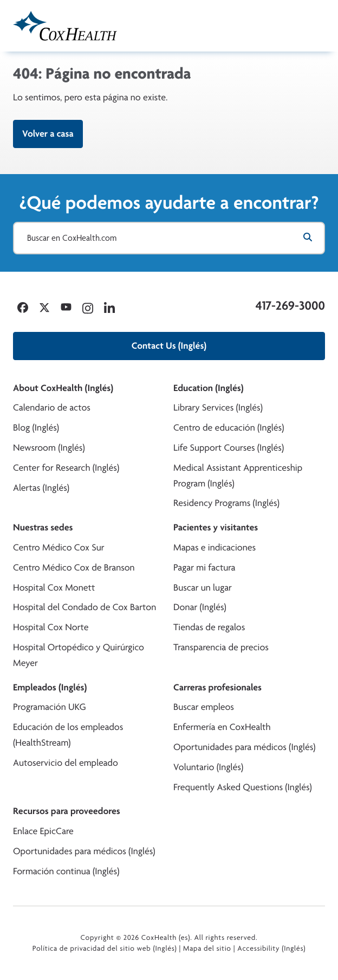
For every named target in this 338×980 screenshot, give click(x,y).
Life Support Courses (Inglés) (229, 448)
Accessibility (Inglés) (271, 949)
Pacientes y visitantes (216, 527)
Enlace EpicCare (43, 831)
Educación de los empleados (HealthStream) (68, 735)
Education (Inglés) (209, 388)
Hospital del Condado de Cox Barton (84, 607)
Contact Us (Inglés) (169, 346)
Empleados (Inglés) (50, 687)
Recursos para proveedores (67, 811)
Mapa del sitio (207, 949)
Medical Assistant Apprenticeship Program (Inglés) (238, 476)
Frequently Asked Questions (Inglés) (243, 787)
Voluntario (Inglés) (208, 767)
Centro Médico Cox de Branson (74, 568)
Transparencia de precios (221, 647)
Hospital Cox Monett (54, 588)
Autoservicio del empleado (66, 763)
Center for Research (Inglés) (66, 468)
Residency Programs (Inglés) (226, 503)
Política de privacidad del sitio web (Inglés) (105, 949)
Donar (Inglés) (200, 607)
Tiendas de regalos (209, 627)
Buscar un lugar (203, 588)
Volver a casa (48, 134)
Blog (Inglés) (36, 428)
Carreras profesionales (217, 687)
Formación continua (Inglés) (66, 871)
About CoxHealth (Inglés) (63, 388)
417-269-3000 (290, 305)
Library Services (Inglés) (218, 408)
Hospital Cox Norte (51, 627)
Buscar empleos (204, 707)
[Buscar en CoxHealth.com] (169, 238)
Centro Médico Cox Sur (59, 547)
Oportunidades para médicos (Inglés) (245, 747)
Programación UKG (50, 707)
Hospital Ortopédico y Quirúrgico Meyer (79, 655)
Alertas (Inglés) (41, 488)
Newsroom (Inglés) (49, 448)
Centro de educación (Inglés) (229, 428)
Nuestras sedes (43, 527)
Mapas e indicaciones (214, 547)
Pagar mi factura (204, 568)
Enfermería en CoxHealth (222, 727)
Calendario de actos (52, 408)
